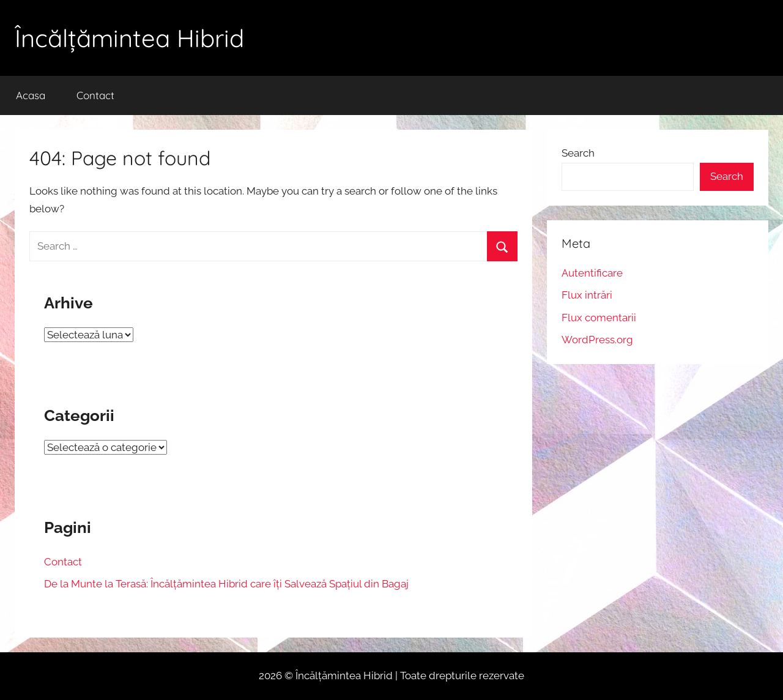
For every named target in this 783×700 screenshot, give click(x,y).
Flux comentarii (599, 318)
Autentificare (592, 273)
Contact (95, 95)
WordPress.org (597, 340)
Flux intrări (587, 295)
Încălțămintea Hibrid (129, 38)
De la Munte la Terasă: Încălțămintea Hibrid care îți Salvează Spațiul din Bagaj (226, 584)
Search (578, 153)
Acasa (31, 95)
